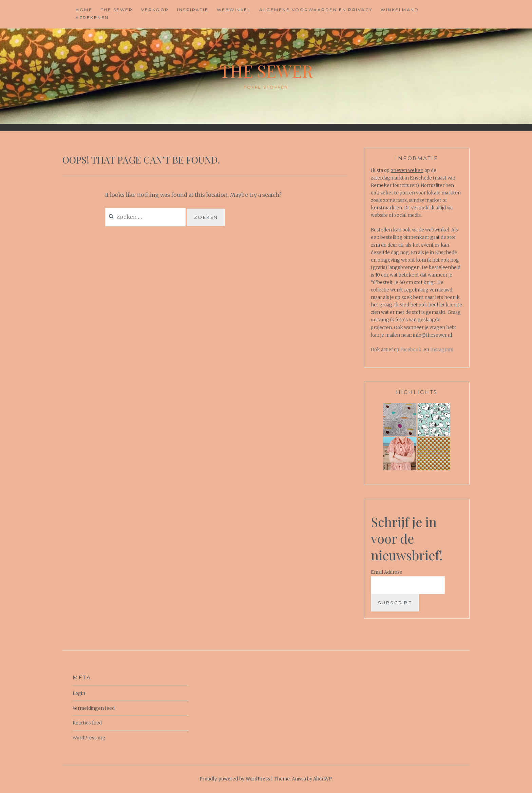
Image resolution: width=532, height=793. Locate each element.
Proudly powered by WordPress (235, 779)
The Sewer (117, 10)
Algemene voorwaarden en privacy (316, 10)
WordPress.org (89, 738)
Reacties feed (87, 723)
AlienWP (322, 779)
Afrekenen (92, 17)
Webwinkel (234, 10)
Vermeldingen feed (94, 708)
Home (84, 10)
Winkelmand (400, 10)
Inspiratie (193, 10)
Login (79, 693)
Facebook (411, 350)
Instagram (442, 350)
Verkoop (155, 10)
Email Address (386, 572)
